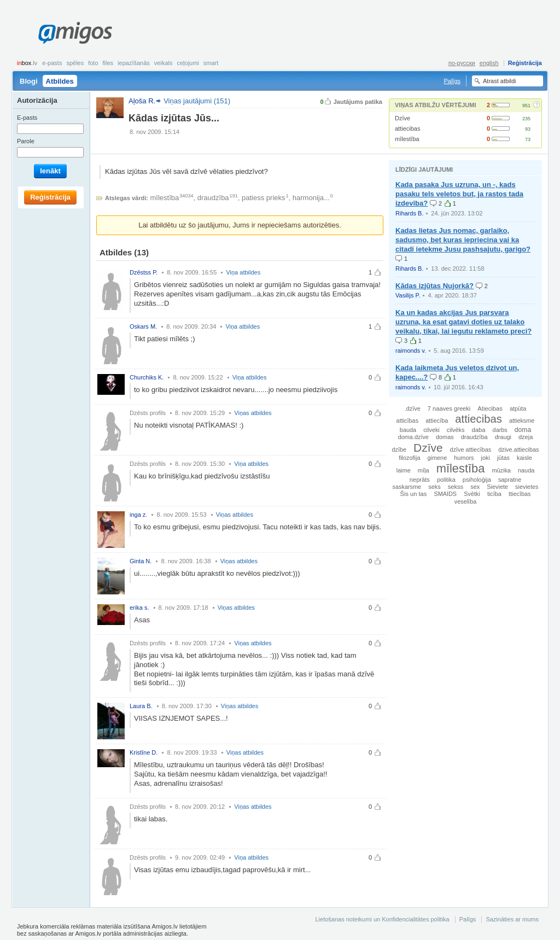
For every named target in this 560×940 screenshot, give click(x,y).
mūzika (501, 470)
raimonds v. (411, 351)
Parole (26, 141)
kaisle (524, 458)
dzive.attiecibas (518, 449)
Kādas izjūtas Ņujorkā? (434, 286)
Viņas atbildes (253, 413)
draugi (503, 437)
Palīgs (452, 81)
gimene (437, 458)
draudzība (213, 198)
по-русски (462, 63)
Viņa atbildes (243, 272)
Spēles (75, 63)
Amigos (75, 33)
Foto (93, 63)
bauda (408, 430)
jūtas (503, 458)
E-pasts (52, 63)
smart (211, 63)
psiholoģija (477, 480)
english (489, 63)
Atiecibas (490, 408)
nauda (526, 470)
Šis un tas (414, 494)
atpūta (518, 408)
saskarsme (407, 487)
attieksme (522, 421)
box (27, 63)
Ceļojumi (188, 63)
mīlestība (407, 139)
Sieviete (497, 487)
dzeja (526, 437)
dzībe (399, 449)
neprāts (420, 480)
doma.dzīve (413, 437)
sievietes (527, 487)
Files (108, 63)
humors (464, 458)
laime (404, 470)
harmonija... (311, 198)
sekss (456, 487)
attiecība (437, 421)
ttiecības (520, 494)
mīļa (424, 470)
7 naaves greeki (449, 408)
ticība (494, 494)
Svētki (472, 494)
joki (486, 458)
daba (479, 430)
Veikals (164, 63)
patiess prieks (263, 198)
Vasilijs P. (408, 295)
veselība (466, 501)
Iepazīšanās (134, 63)
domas (445, 437)
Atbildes (60, 81)
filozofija (409, 458)
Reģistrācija (525, 63)
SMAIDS (445, 494)
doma (523, 430)
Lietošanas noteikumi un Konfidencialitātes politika (382, 919)
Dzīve (402, 118)
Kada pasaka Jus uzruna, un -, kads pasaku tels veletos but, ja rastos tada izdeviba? (459, 194)
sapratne (510, 480)
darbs (500, 430)
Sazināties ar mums (512, 919)
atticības (408, 421)
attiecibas (407, 129)
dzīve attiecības (471, 449)
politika (446, 480)
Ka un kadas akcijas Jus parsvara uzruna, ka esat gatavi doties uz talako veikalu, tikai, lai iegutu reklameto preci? (463, 322)
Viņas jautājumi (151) (197, 101)
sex (475, 487)
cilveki (431, 430)
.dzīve (413, 408)
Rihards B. (409, 213)
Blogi (29, 81)
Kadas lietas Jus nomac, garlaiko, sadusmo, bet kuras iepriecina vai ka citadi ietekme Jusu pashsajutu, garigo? (463, 240)
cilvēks (456, 430)
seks (434, 487)
